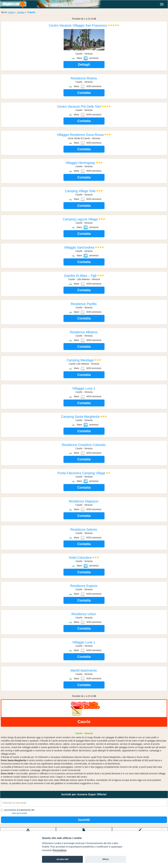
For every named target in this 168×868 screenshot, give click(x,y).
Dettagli (84, 64)
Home (11, 12)
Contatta (84, 93)
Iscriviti (84, 820)
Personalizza (59, 850)
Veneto (21, 12)
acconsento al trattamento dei (18, 812)
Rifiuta (105, 859)
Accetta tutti (62, 859)
